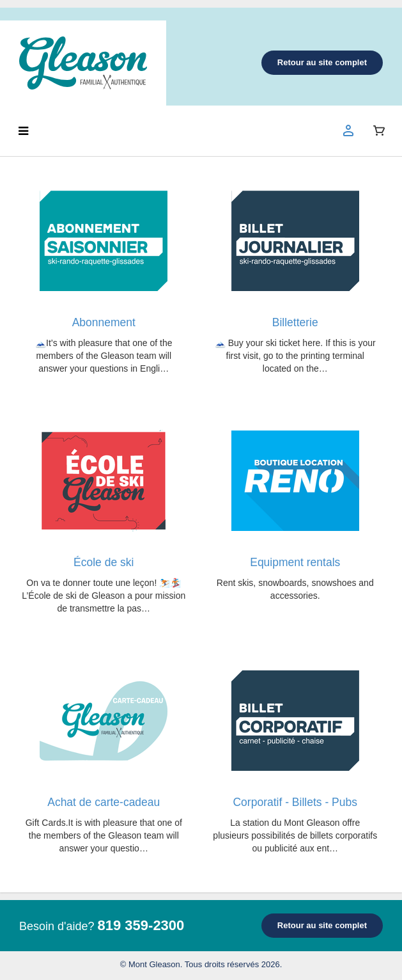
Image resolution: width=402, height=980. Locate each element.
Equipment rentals (295, 562)
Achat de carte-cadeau (104, 802)
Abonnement (104, 322)
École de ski (104, 562)
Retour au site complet (322, 62)
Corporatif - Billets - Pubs (295, 802)
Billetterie (295, 322)
